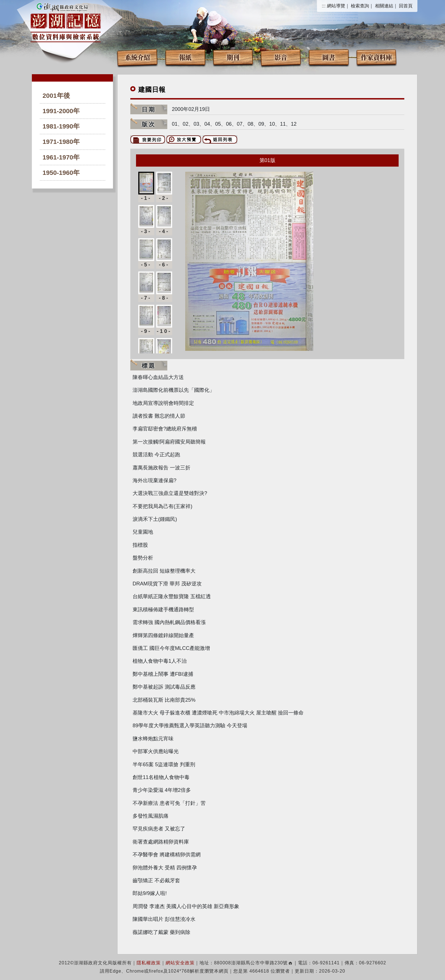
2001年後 (56, 96)
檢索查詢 (360, 6)
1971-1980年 (61, 142)
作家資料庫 (376, 57)
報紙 (185, 57)
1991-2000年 (61, 111)
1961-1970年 (61, 157)
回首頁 (406, 6)
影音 (281, 57)
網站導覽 (336, 6)
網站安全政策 (180, 963)
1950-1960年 (61, 173)
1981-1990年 (61, 126)
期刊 (233, 57)
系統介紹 (137, 57)
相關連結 (384, 6)
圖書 (329, 57)
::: (324, 6)
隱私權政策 (149, 963)
